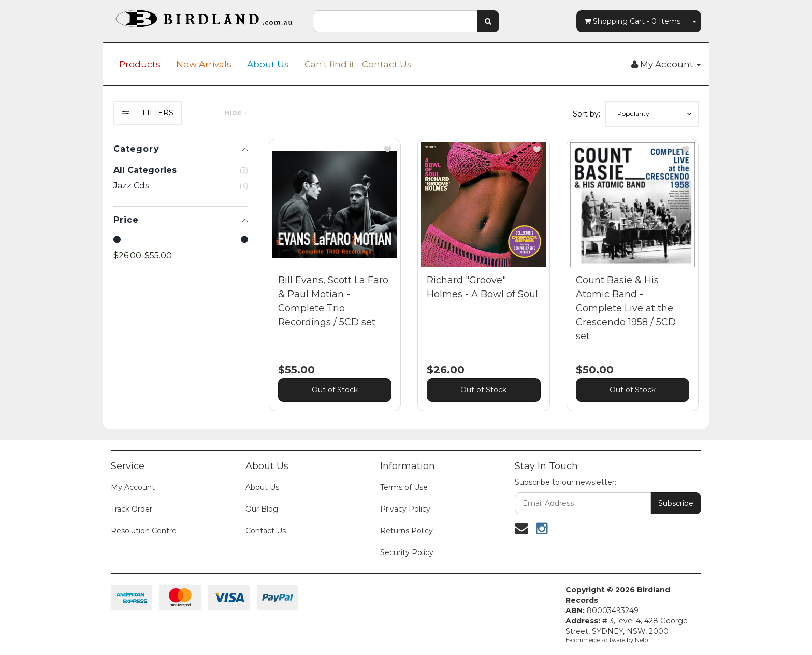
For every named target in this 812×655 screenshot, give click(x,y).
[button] (652, 114)
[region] (181, 264)
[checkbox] (181, 186)
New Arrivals (204, 64)
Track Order (132, 509)
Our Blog (262, 509)
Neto (641, 640)
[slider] (117, 239)
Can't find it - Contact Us (358, 64)
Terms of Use (404, 487)
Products (140, 64)
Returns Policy (407, 531)
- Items (632, 21)
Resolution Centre (144, 531)
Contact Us (266, 531)
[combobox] (395, 21)
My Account (133, 487)
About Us (268, 64)
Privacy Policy (405, 509)
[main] (484, 283)
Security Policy (407, 552)
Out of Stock (335, 390)
